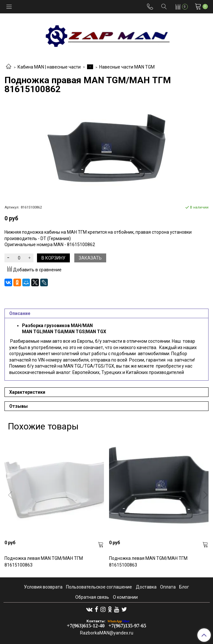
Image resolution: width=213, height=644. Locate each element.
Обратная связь (92, 597)
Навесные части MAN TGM (127, 67)
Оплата (168, 587)
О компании (125, 597)
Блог (184, 587)
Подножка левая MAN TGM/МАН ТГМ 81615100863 (44, 562)
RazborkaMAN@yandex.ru (107, 633)
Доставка (146, 587)
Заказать (90, 258)
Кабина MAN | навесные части (49, 67)
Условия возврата (43, 587)
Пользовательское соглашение (99, 587)
